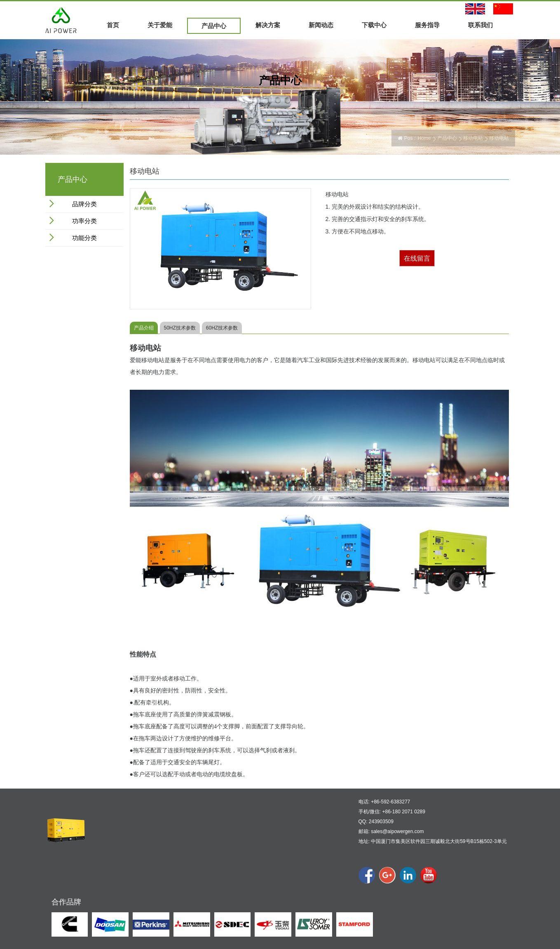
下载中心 (374, 25)
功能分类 (84, 238)
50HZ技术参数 (180, 328)
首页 (113, 25)
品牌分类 (84, 204)
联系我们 (480, 25)
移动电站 (473, 138)
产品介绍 (144, 328)
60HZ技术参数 (222, 328)
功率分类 (84, 221)
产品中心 (214, 26)
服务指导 (427, 25)
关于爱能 (160, 25)
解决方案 (268, 25)
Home (424, 138)
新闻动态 (321, 25)
